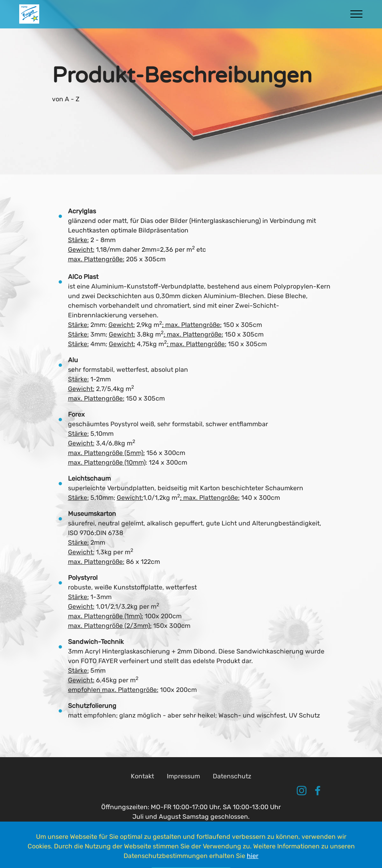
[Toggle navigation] (357, 14)
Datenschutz (232, 792)
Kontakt (142, 792)
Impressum (183, 792)
